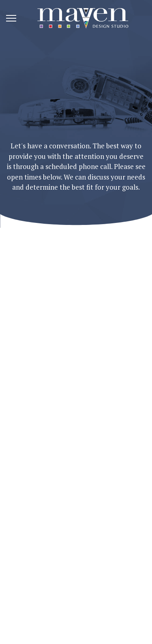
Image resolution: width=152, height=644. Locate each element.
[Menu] (11, 18)
